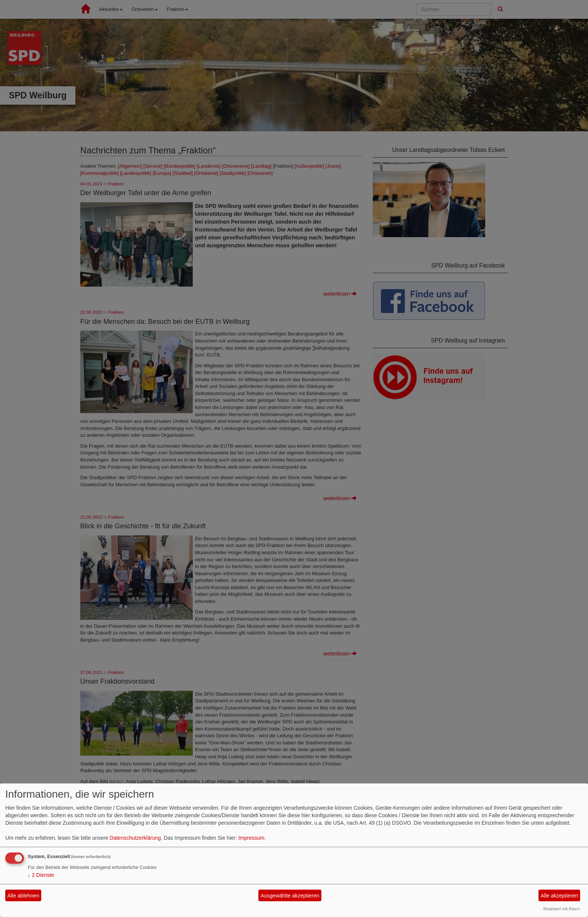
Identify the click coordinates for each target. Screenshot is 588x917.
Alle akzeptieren (559, 896)
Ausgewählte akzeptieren (290, 896)
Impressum (251, 838)
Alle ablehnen (23, 896)
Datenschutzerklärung (135, 838)
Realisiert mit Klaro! (562, 909)
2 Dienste (41, 875)
